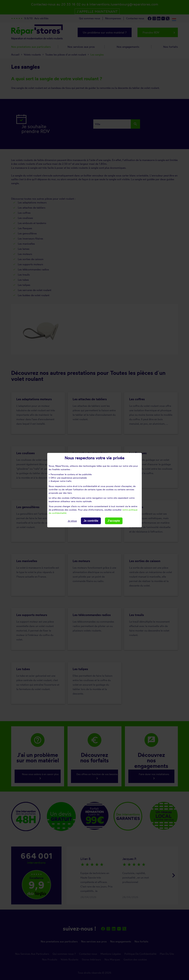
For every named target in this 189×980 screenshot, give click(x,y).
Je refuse (72, 521)
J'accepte (114, 521)
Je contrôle (91, 521)
